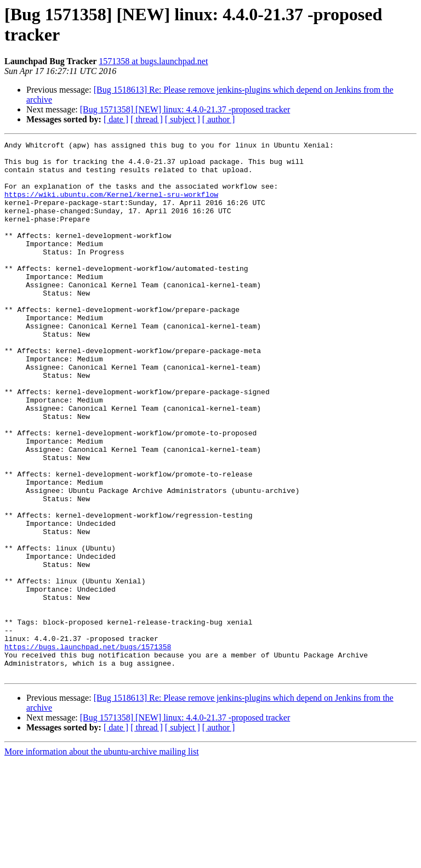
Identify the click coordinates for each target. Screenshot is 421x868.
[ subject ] (183, 119)
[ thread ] (147, 119)
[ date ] (116, 119)
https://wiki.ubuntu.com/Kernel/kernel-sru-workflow (111, 206)
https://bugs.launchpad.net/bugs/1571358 (88, 748)
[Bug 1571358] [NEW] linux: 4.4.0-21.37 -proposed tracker (185, 109)
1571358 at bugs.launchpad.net (153, 61)
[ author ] (219, 119)
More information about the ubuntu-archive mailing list (102, 858)
